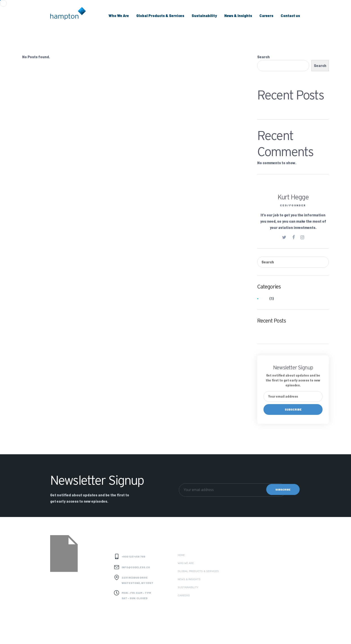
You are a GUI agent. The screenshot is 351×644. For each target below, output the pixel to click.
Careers (266, 16)
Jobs (265, 299)
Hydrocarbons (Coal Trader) (282, 107)
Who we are (186, 563)
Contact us (290, 16)
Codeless (92, 635)
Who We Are (119, 16)
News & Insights (238, 16)
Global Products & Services (160, 16)
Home (181, 555)
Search (263, 57)
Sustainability (204, 16)
